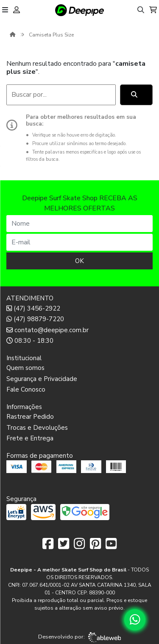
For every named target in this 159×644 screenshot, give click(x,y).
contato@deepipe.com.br (47, 330)
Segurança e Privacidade (42, 379)
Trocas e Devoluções (37, 428)
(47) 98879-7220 (35, 319)
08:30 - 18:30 (30, 341)
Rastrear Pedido (30, 417)
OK (79, 261)
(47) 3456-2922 (33, 308)
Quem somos (25, 368)
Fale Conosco (26, 389)
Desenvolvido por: (79, 637)
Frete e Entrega (30, 438)
